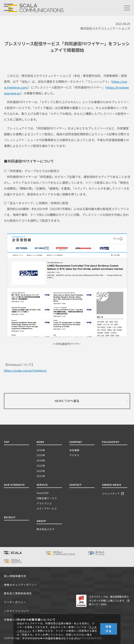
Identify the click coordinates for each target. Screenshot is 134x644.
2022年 (41, 471)
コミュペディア (114, 494)
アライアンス (44, 503)
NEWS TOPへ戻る (67, 401)
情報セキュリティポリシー (21, 585)
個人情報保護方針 (15, 576)
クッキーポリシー (15, 602)
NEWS (41, 442)
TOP (7, 442)
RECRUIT (10, 517)
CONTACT (75, 485)
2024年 (41, 460)
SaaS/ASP (43, 493)
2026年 (41, 450)
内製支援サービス (47, 498)
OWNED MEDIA (112, 485)
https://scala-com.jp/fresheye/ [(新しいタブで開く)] (25, 371)
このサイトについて (16, 611)
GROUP (41, 521)
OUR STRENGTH (14, 485)
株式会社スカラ (46, 529)
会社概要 (74, 450)
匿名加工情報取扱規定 (18, 593)
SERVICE (42, 485)
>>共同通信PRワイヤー (67, 344)
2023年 (41, 466)
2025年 (41, 455)
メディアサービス (47, 508)
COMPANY (76, 442)
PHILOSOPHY (111, 442)
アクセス (74, 455)
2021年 (41, 476)
